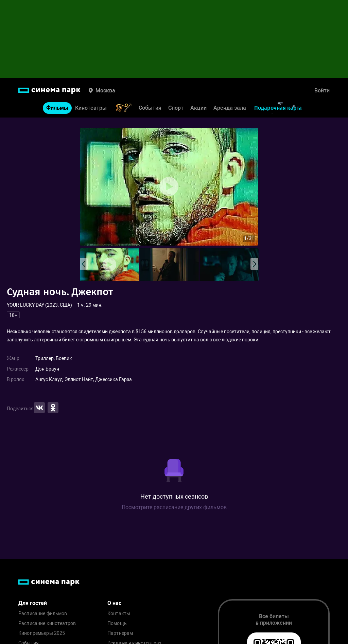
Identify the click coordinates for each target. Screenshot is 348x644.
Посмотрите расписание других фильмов (174, 507)
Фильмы (57, 108)
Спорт (176, 108)
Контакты (119, 614)
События (150, 108)
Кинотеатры (91, 108)
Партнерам (120, 633)
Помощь (117, 623)
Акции (198, 108)
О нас (114, 603)
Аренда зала (230, 108)
